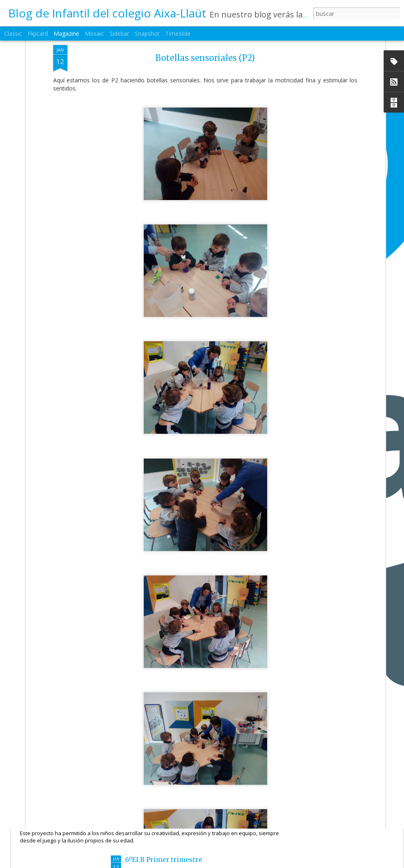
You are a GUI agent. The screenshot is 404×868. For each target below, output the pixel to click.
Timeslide (178, 33)
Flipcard (38, 33)
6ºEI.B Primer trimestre (164, 859)
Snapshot (147, 33)
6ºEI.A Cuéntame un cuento (78, 809)
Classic (13, 33)
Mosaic (94, 33)
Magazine (66, 33)
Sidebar (119, 33)
